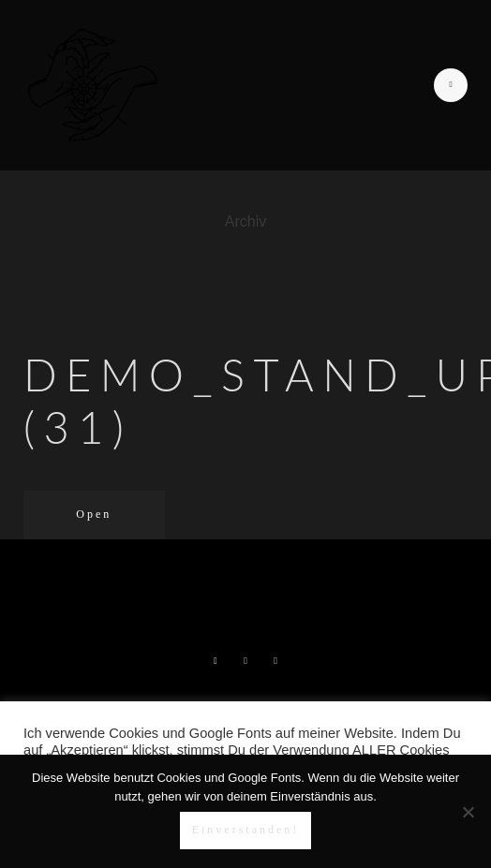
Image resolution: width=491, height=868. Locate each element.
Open (94, 514)
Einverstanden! (246, 830)
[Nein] (468, 812)
